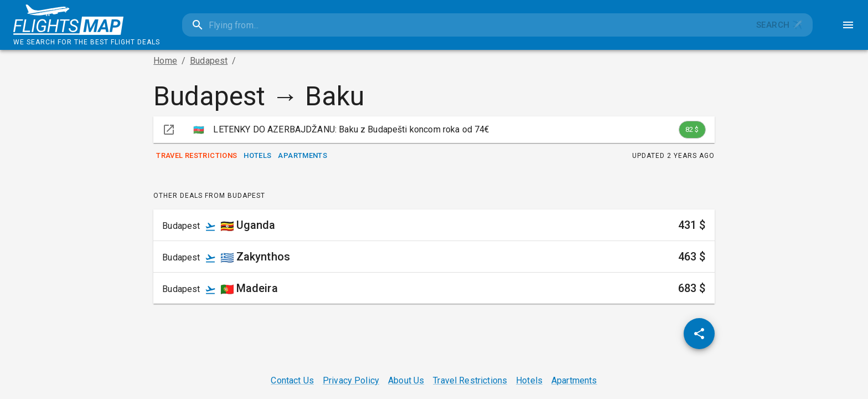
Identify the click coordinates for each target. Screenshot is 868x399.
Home (165, 61)
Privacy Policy (351, 380)
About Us (406, 380)
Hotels (257, 156)
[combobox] (464, 25)
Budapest (209, 61)
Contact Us (292, 380)
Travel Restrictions (197, 156)
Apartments (303, 156)
